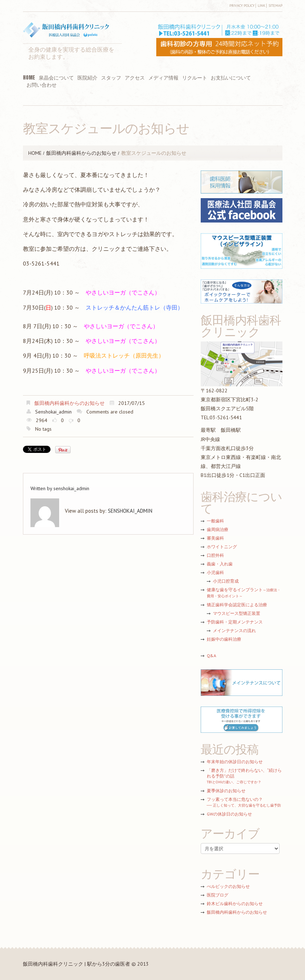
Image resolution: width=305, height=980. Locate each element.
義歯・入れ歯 (220, 564)
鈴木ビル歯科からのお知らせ (235, 903)
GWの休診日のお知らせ (229, 814)
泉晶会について (56, 78)
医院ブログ (218, 895)
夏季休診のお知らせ (226, 791)
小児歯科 (215, 572)
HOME (29, 78)
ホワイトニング (222, 547)
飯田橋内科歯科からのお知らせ (81, 153)
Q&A (211, 656)
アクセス (135, 78)
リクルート (195, 78)
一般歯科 (215, 521)
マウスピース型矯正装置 (237, 613)
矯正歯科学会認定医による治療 (237, 605)
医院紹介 (87, 78)
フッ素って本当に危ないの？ (244, 802)
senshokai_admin (53, 412)
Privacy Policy (242, 6)
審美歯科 (215, 538)
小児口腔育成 (226, 581)
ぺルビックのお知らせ (228, 886)
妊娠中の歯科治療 (224, 639)
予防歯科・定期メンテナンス (235, 622)
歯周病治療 (218, 529)
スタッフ (111, 78)
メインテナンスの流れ (234, 630)
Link (261, 6)
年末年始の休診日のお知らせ (235, 762)
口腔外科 (215, 555)
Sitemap (275, 6)
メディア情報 (163, 78)
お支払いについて (231, 78)
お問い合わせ (42, 85)
